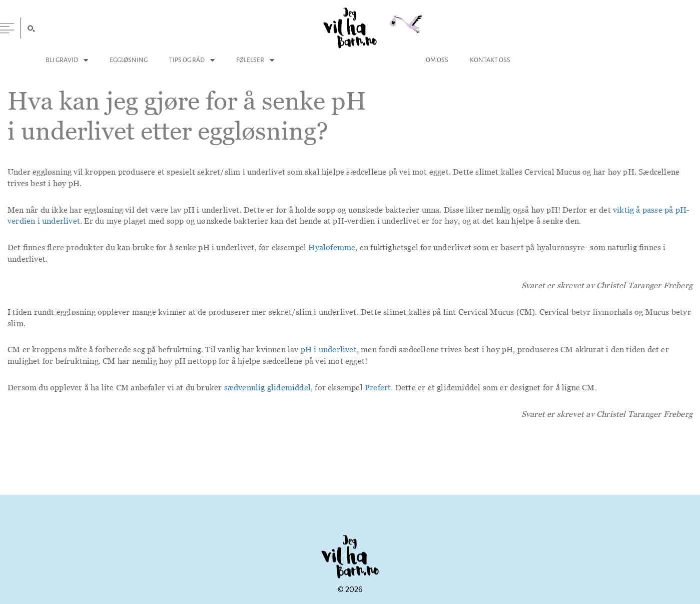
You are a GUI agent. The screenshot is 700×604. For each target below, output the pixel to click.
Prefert (378, 387)
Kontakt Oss (490, 60)
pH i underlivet (329, 349)
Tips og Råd (187, 60)
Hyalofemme (332, 247)
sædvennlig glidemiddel (267, 387)
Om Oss (437, 60)
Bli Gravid (62, 60)
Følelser (250, 60)
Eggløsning (129, 60)
